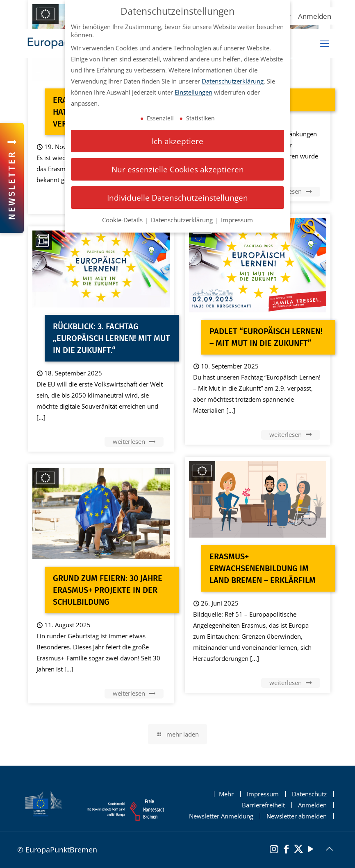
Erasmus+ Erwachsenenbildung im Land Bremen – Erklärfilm (263, 568)
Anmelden (315, 16)
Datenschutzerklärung (233, 81)
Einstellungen (193, 92)
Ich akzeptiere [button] (177, 141)
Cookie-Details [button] (123, 220)
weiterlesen (291, 191)
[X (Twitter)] (298, 850)
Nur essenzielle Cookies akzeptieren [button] (178, 169)
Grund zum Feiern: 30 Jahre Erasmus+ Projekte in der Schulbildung (108, 590)
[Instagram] (274, 850)
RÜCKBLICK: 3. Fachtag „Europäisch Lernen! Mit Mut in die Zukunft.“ (112, 338)
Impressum (263, 794)
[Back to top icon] (329, 849)
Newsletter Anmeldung (221, 816)
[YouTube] (311, 850)
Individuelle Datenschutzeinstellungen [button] (177, 198)
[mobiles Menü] (325, 43)
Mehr (226, 794)
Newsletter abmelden (297, 816)
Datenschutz (309, 794)
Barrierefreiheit (263, 805)
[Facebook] (286, 850)
